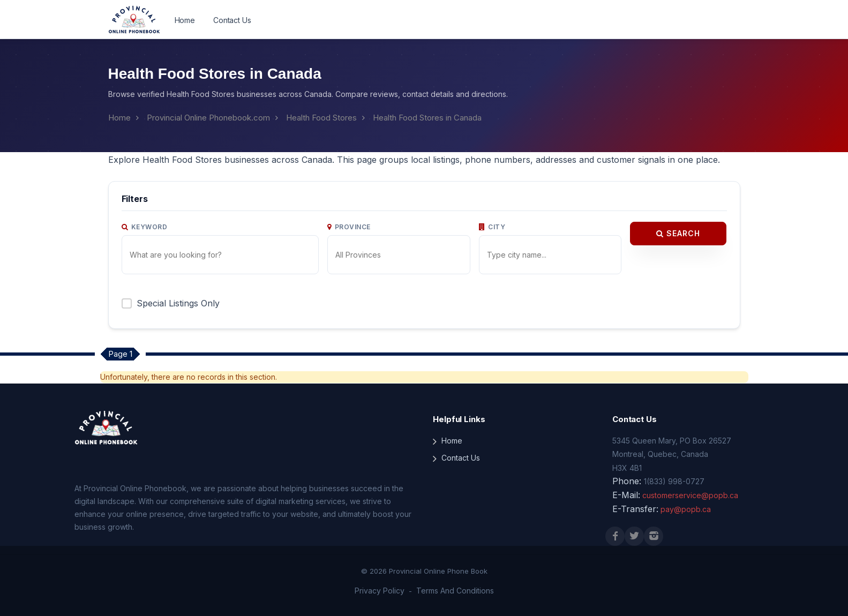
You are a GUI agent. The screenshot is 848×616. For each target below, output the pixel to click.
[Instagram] (654, 536)
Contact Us (232, 20)
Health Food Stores (321, 118)
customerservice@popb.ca (690, 495)
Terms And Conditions (455, 591)
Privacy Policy (380, 591)
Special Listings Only (178, 303)
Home (185, 20)
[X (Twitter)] (634, 536)
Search (678, 233)
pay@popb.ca (686, 509)
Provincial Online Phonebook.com (208, 118)
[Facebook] (615, 536)
